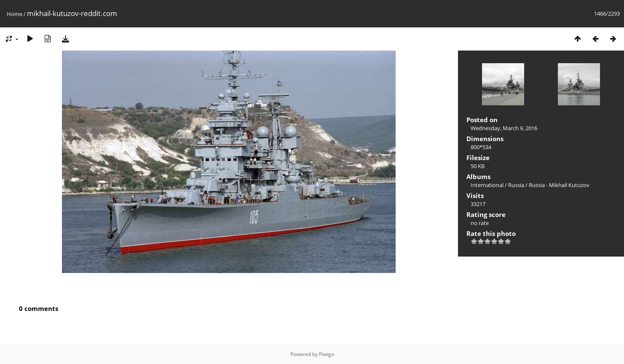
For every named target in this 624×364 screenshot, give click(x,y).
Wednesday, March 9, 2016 (504, 128)
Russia (516, 185)
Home (15, 14)
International (487, 185)
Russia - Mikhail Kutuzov (559, 185)
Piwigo (327, 354)
